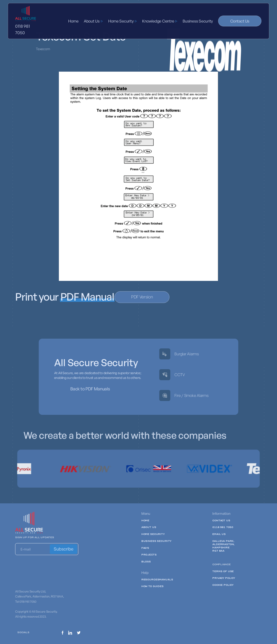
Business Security (198, 21)
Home (73, 21)
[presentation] (48, 568)
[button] (93, 21)
